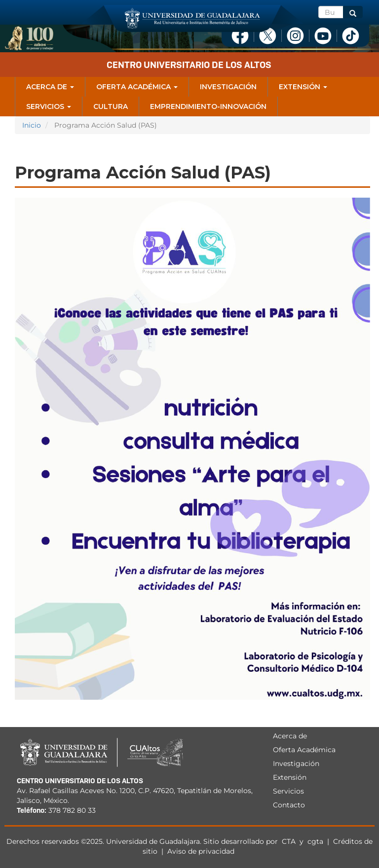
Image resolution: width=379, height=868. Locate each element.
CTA (290, 841)
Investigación (228, 87)
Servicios (49, 106)
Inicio (32, 125)
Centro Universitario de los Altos (189, 65)
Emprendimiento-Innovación (208, 106)
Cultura (111, 106)
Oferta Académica (137, 87)
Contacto (289, 805)
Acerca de (50, 87)
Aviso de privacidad (201, 851)
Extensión (303, 87)
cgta (315, 841)
